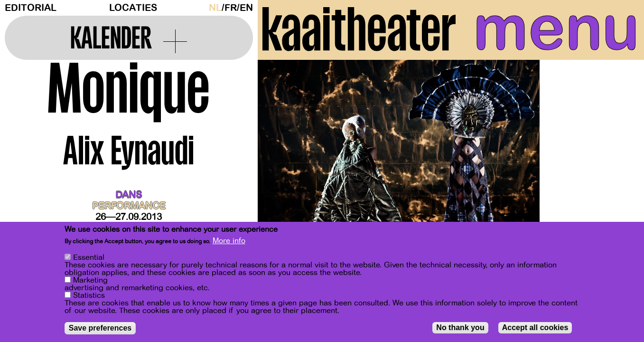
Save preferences (100, 328)
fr (231, 8)
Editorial (31, 8)
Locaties (133, 8)
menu (556, 28)
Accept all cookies (535, 328)
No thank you (460, 328)
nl (215, 8)
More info (229, 241)
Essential (89, 257)
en (246, 8)
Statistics (89, 295)
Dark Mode (202, 8)
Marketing (90, 280)
